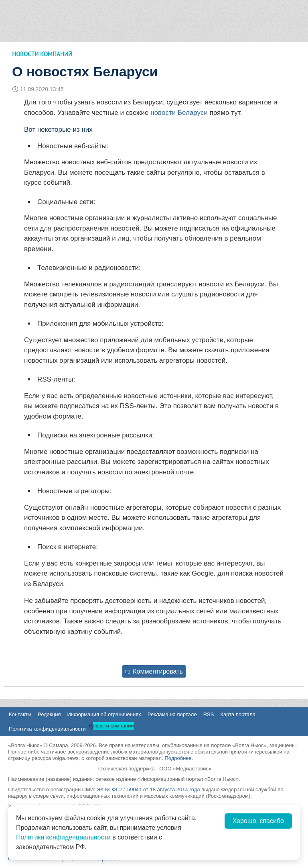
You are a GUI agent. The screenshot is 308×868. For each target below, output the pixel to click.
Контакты (20, 714)
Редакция (49, 714)
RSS (209, 714)
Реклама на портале (172, 714)
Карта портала (238, 714)
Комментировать (154, 671)
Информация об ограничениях (104, 714)
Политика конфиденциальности (47, 729)
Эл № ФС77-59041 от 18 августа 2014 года (148, 789)
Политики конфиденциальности (63, 837)
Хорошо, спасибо (258, 821)
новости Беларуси (179, 113)
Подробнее (178, 758)
